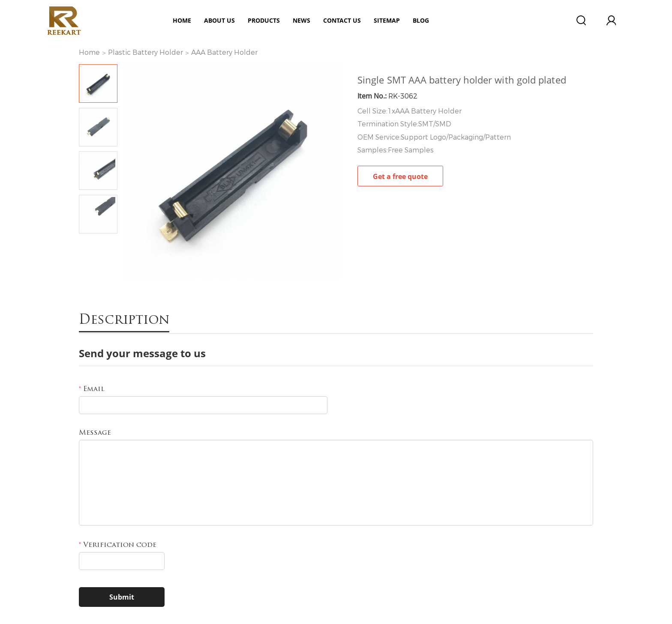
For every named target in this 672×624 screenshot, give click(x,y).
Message (95, 433)
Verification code (118, 545)
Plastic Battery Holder (145, 52)
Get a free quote (400, 176)
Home (182, 20)
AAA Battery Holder (224, 52)
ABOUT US (219, 20)
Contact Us (342, 20)
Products (264, 20)
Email (92, 389)
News (301, 20)
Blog (421, 20)
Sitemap (387, 20)
